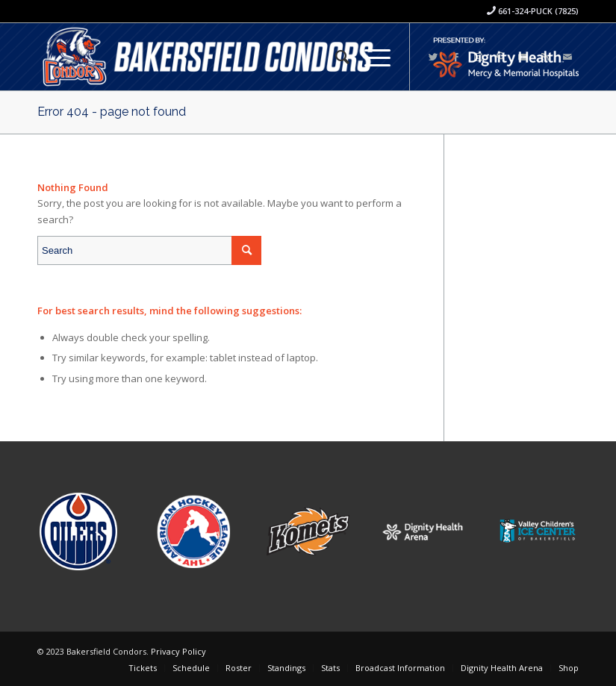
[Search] (335, 57)
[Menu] (370, 57)
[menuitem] (335, 57)
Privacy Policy (178, 651)
